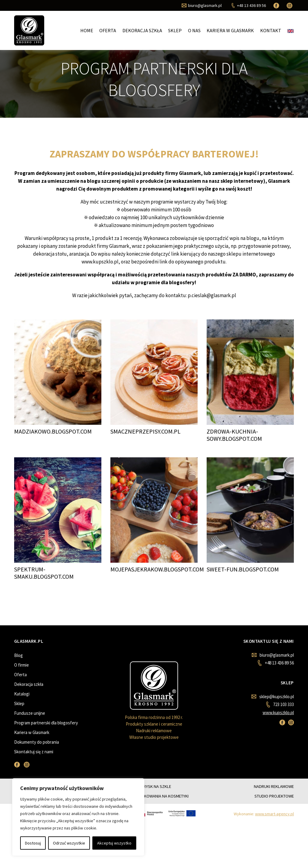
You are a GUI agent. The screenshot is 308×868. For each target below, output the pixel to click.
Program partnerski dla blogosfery (46, 723)
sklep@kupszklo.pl (273, 697)
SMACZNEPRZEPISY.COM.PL (145, 431)
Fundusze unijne (30, 713)
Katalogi (22, 694)
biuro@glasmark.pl (273, 655)
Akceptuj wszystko (114, 843)
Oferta (108, 30)
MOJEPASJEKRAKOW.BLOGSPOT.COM (157, 569)
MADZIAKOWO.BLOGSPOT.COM (53, 431)
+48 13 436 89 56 (276, 663)
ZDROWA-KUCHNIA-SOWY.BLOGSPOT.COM (234, 435)
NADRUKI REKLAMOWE (274, 786)
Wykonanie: (264, 814)
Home (87, 30)
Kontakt (271, 30)
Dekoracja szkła (142, 30)
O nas (194, 30)
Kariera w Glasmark (230, 30)
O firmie (22, 665)
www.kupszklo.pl (278, 712)
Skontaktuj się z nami (34, 752)
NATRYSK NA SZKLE (154, 786)
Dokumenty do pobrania (37, 742)
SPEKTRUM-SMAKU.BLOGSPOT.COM (44, 573)
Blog (18, 655)
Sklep (175, 30)
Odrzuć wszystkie (69, 843)
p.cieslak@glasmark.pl (212, 295)
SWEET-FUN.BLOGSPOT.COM (243, 569)
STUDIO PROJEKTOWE (274, 796)
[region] (78, 817)
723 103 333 (280, 705)
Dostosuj (33, 843)
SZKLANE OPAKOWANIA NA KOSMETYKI (154, 796)
